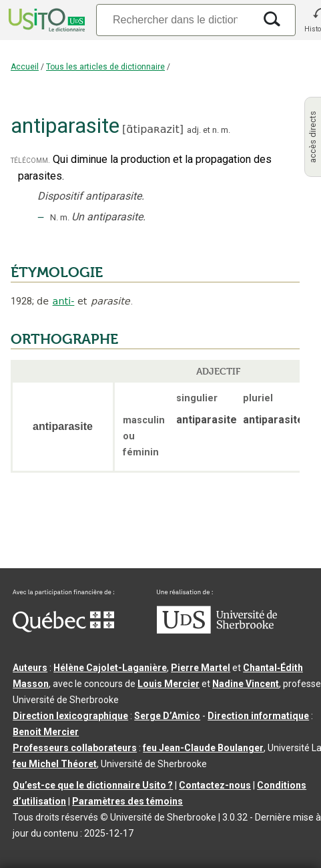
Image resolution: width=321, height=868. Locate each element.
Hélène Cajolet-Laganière (110, 668)
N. (54, 217)
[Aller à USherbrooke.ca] (217, 630)
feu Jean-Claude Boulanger (203, 748)
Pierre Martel (201, 668)
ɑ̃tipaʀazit (152, 129)
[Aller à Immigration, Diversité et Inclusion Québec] (63, 629)
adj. (194, 130)
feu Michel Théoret (55, 764)
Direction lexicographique (70, 716)
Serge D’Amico (167, 716)
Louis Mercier (169, 684)
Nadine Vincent (246, 684)
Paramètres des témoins (127, 801)
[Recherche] (175, 20)
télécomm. (30, 160)
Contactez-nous (215, 785)
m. (226, 130)
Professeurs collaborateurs (75, 748)
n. (216, 130)
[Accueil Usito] (45, 20)
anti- (64, 301)
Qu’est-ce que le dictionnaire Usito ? (93, 785)
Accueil (25, 67)
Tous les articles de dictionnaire (105, 67)
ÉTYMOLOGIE (57, 272)
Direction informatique (258, 716)
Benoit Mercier (46, 732)
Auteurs (30, 668)
